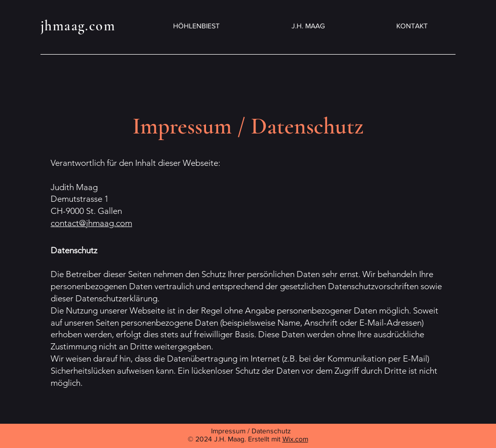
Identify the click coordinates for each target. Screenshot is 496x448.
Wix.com (295, 439)
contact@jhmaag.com (91, 223)
